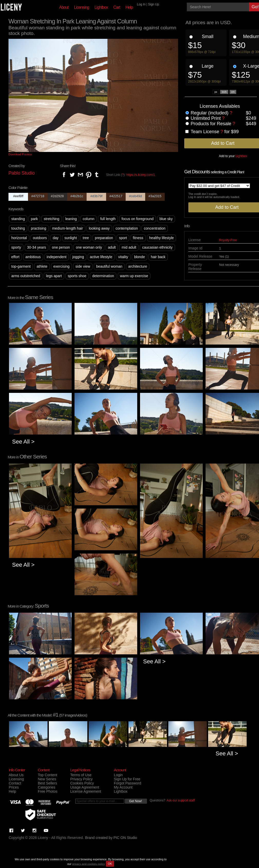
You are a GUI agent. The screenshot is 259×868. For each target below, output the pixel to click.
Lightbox (101, 7)
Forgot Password (127, 783)
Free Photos (48, 791)
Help (129, 7)
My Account (123, 787)
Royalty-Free (228, 240)
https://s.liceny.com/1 (141, 175)
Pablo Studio (22, 173)
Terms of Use (81, 775)
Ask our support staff (181, 800)
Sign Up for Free (127, 779)
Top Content (48, 775)
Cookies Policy (82, 783)
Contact (15, 783)
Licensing (82, 7)
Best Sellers (47, 783)
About (64, 7)
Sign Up (154, 4)
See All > (23, 442)
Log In (141, 4)
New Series (47, 779)
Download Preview (20, 154)
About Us (16, 775)
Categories (47, 787)
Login (118, 775)
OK (110, 864)
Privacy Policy (81, 779)
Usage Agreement (85, 787)
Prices (14, 787)
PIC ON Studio (125, 838)
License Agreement (86, 791)
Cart (117, 7)
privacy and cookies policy (89, 864)
